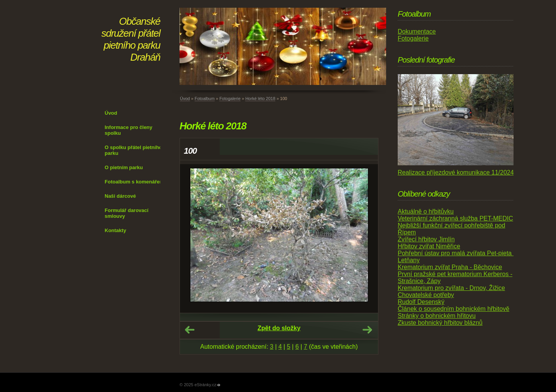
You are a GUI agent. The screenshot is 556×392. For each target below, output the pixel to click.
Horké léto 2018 (260, 98)
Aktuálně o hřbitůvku (426, 211)
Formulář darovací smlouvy (126, 213)
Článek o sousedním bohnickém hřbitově (453, 309)
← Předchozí (190, 330)
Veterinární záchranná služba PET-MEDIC (455, 218)
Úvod (111, 113)
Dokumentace (417, 31)
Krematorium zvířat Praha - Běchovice (450, 267)
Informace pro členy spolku (129, 130)
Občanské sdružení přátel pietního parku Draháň (131, 39)
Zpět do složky (279, 328)
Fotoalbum (205, 98)
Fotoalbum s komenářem (134, 182)
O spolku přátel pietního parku (133, 150)
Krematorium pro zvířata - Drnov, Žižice (451, 288)
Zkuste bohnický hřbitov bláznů (440, 323)
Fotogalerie (230, 98)
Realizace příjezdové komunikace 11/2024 (456, 172)
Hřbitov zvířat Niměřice (429, 246)
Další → (367, 330)
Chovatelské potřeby (426, 295)
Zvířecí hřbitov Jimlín (426, 239)
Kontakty (115, 230)
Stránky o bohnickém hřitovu (437, 316)
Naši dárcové (120, 196)
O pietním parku (124, 167)
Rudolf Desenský (421, 302)
